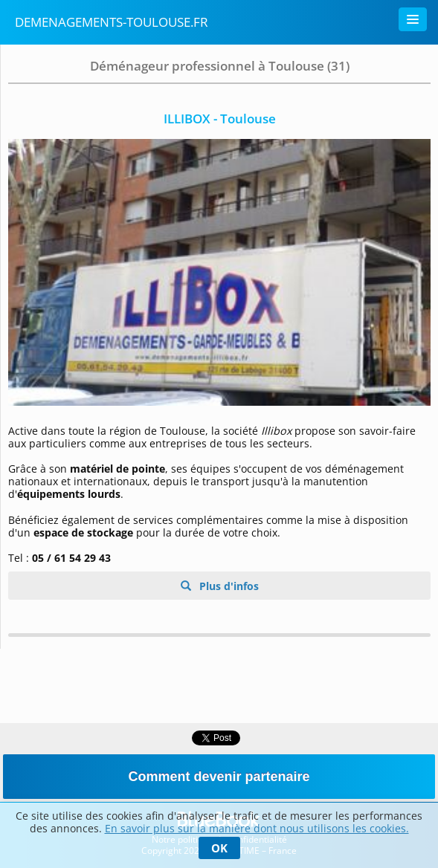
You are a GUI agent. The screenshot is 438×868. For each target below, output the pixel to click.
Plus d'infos (228, 586)
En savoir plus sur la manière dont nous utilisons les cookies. (257, 828)
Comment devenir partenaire (219, 777)
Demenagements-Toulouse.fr (112, 22)
